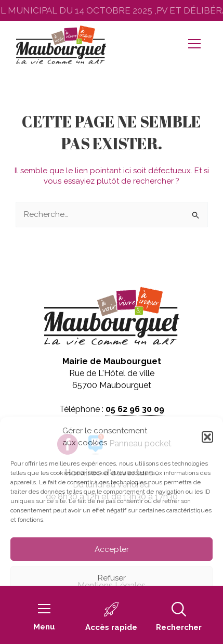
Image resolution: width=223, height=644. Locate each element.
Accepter (112, 549)
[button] (207, 437)
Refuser (112, 578)
